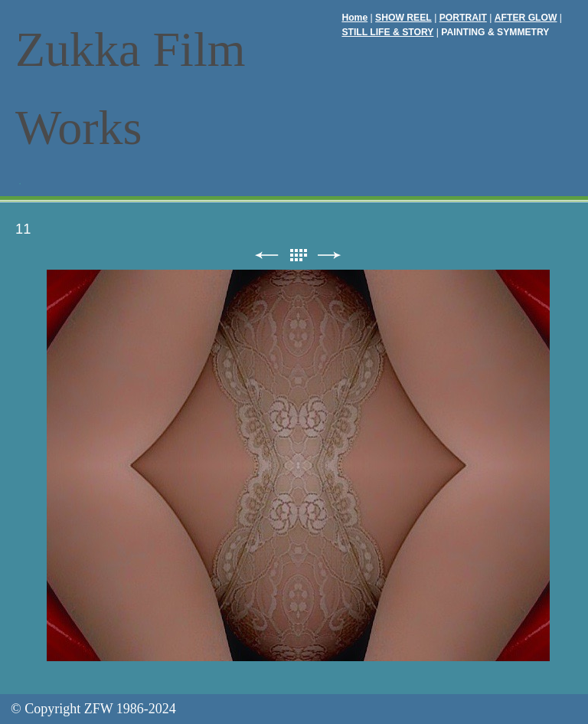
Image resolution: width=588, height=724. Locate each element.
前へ (266, 256)
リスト (298, 256)
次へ (329, 256)
